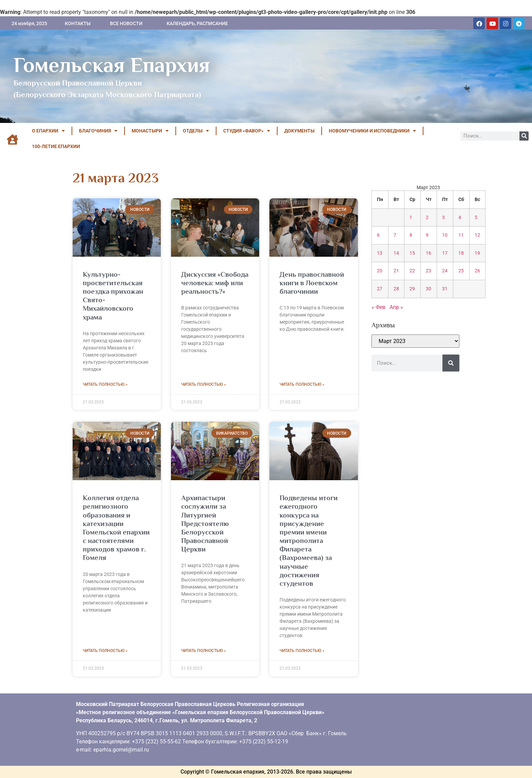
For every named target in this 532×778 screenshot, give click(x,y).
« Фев (378, 307)
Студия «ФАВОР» (247, 131)
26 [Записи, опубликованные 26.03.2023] (477, 271)
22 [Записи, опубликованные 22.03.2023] (412, 271)
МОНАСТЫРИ (150, 131)
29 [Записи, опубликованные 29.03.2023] (412, 289)
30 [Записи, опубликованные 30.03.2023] (429, 289)
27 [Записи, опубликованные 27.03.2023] (380, 289)
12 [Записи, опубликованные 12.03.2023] (477, 235)
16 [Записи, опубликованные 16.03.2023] (429, 253)
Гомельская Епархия (112, 65)
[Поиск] (524, 136)
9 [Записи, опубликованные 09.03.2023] (427, 235)
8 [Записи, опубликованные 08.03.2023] (411, 235)
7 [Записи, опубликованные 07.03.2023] (395, 235)
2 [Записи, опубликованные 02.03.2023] (427, 218)
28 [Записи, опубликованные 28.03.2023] (396, 289)
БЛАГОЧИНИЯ (98, 131)
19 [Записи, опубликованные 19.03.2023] (477, 253)
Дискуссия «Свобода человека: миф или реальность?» (215, 283)
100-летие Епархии (56, 146)
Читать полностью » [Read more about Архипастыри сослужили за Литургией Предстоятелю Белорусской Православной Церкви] (204, 651)
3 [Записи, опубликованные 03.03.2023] (443, 218)
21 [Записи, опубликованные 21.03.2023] (396, 271)
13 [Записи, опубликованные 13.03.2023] (380, 253)
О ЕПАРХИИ (48, 131)
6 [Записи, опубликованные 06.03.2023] (378, 235)
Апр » (396, 307)
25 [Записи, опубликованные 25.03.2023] (461, 271)
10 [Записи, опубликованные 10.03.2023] (445, 235)
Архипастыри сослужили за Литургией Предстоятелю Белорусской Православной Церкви (205, 523)
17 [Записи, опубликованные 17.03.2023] (445, 253)
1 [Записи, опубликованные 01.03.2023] (411, 218)
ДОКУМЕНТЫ (299, 131)
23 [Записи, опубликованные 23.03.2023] (429, 271)
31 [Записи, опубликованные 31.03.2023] (445, 289)
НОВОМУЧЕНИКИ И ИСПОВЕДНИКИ (372, 131)
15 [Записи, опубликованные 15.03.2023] (412, 253)
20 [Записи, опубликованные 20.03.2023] (380, 271)
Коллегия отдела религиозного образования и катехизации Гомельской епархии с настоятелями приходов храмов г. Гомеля (116, 528)
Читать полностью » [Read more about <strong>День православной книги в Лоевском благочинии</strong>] (302, 384)
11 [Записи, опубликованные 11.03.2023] (461, 235)
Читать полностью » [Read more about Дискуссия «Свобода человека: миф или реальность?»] (204, 384)
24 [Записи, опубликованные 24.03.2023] (445, 271)
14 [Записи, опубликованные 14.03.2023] (396, 253)
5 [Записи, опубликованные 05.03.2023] (476, 218)
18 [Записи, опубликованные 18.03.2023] (461, 253)
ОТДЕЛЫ (196, 131)
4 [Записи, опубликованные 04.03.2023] (460, 218)
